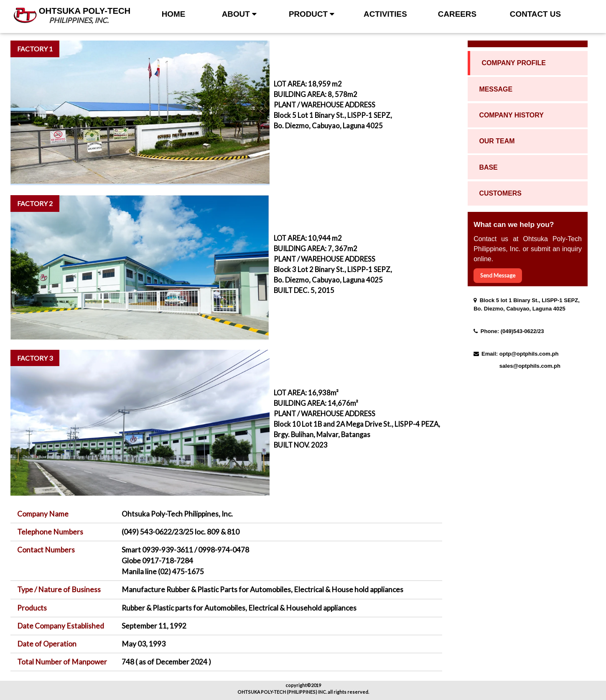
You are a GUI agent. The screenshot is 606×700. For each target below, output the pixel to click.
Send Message (498, 275)
